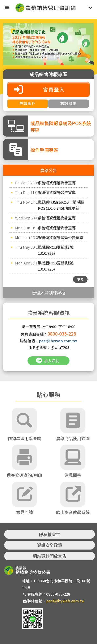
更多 (80, 279)
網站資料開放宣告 (50, 556)
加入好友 (52, 361)
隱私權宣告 (50, 534)
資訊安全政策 (50, 545)
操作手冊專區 (44, 150)
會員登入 (54, 89)
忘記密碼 (69, 103)
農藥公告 (48, 170)
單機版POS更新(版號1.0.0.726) (56, 266)
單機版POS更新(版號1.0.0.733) (56, 250)
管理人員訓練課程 (48, 292)
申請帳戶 (28, 103)
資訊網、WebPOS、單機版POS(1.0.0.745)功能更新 (61, 205)
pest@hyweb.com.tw (58, 341)
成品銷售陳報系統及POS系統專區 (61, 126)
